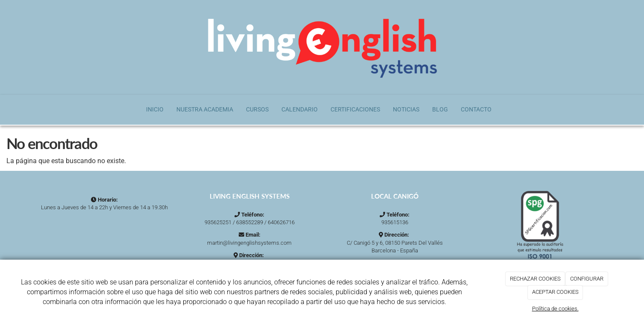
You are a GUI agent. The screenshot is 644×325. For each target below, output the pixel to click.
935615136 (395, 222)
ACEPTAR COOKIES (555, 292)
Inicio (155, 110)
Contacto (476, 110)
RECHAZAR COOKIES (535, 279)
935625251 (218, 222)
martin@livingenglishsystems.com (249, 243)
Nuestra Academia (205, 110)
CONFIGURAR (587, 279)
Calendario (300, 110)
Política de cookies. (555, 309)
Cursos (257, 110)
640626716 (281, 222)
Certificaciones (355, 110)
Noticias (406, 110)
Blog (440, 110)
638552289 (250, 222)
